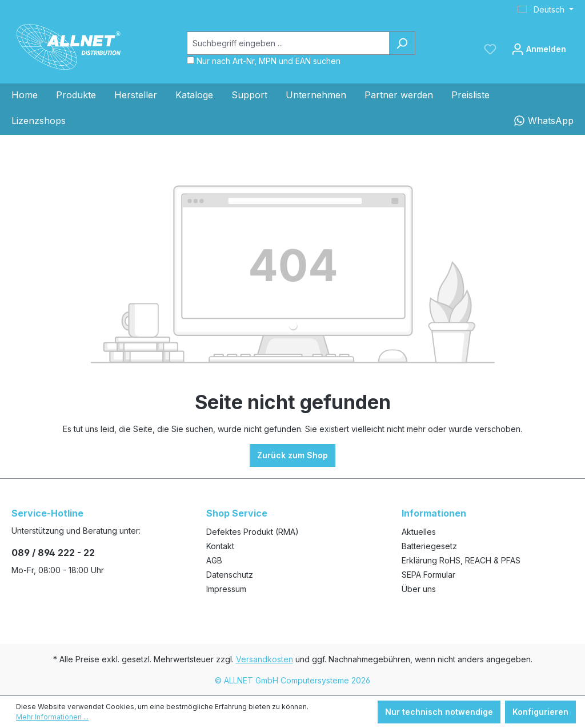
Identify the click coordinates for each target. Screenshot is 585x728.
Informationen (434, 513)
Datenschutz (230, 575)
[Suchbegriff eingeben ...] (288, 43)
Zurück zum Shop (292, 455)
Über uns (419, 589)
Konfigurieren (540, 712)
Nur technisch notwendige (439, 712)
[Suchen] (402, 43)
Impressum (226, 589)
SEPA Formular (428, 575)
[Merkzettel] (490, 49)
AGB (214, 560)
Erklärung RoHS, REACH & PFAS (461, 560)
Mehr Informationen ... (52, 717)
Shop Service (237, 513)
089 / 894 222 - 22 (53, 553)
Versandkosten (265, 659)
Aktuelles (419, 532)
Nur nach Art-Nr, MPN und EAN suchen (269, 61)
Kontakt (220, 546)
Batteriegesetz (429, 546)
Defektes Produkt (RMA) (253, 532)
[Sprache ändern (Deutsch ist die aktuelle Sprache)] (546, 10)
